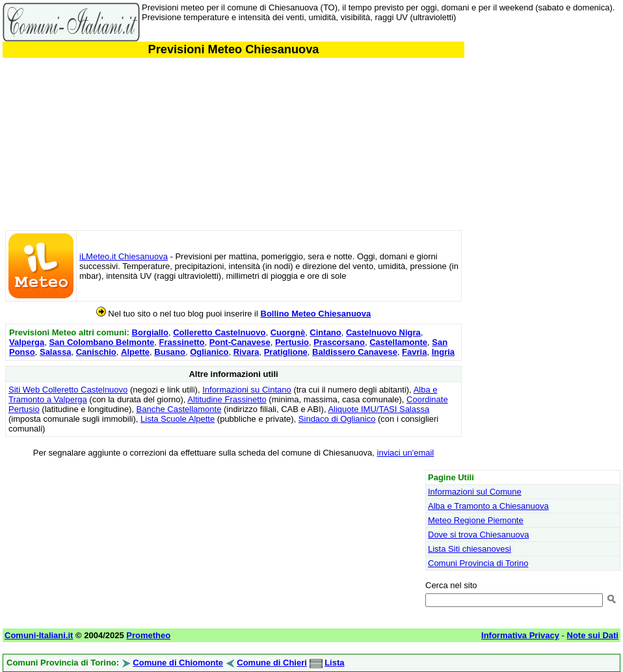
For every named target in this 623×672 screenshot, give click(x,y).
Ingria (443, 352)
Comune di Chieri (272, 663)
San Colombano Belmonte (101, 342)
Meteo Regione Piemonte (476, 520)
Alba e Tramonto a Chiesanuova (488, 506)
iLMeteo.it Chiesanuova (124, 256)
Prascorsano (339, 342)
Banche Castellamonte (179, 409)
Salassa (55, 352)
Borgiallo (150, 332)
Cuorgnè (288, 332)
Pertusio (292, 342)
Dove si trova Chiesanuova (478, 535)
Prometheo (148, 635)
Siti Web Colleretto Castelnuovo (68, 390)
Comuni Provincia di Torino (478, 563)
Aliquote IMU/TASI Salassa (378, 409)
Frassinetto (181, 342)
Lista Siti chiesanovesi (470, 549)
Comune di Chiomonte (178, 663)
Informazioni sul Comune (475, 492)
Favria (414, 352)
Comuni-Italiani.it (39, 635)
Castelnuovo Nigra (383, 332)
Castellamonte (398, 342)
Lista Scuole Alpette (178, 419)
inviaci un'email (406, 453)
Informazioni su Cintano (247, 390)
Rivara (246, 352)
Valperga (27, 342)
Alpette (135, 352)
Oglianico (209, 352)
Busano (170, 352)
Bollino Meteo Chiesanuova (316, 314)
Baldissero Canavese (355, 352)
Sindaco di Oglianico (337, 419)
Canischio (96, 352)
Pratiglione (286, 352)
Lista (334, 663)
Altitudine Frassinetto (227, 399)
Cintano (325, 332)
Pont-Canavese (240, 342)
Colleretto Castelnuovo (219, 332)
